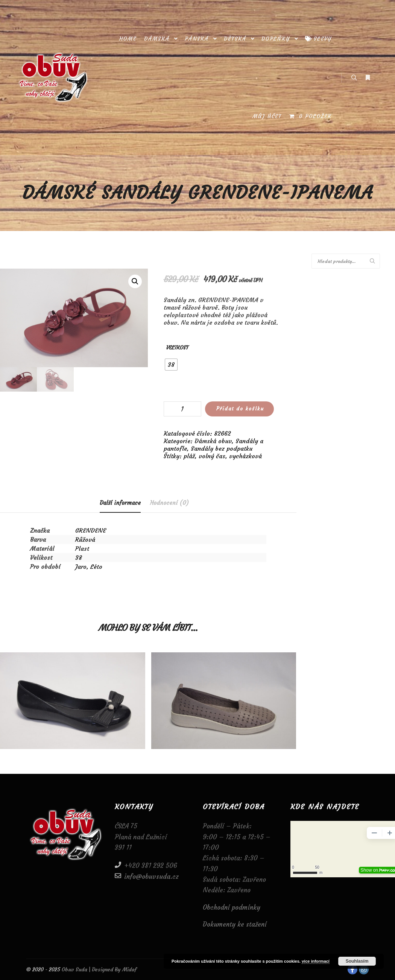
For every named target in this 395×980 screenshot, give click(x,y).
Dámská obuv (213, 441)
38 (79, 558)
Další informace (120, 503)
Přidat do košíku (240, 409)
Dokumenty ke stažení (235, 924)
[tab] (120, 503)
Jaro (81, 567)
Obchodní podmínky (232, 907)
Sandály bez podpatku (222, 448)
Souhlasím (357, 961)
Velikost (177, 348)
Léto (96, 567)
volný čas (212, 456)
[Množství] (182, 409)
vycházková (245, 456)
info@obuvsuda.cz (147, 876)
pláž (189, 456)
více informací (316, 961)
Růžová (85, 539)
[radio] (171, 365)
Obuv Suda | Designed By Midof (98, 969)
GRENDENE (91, 530)
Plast (82, 548)
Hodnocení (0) (169, 503)
